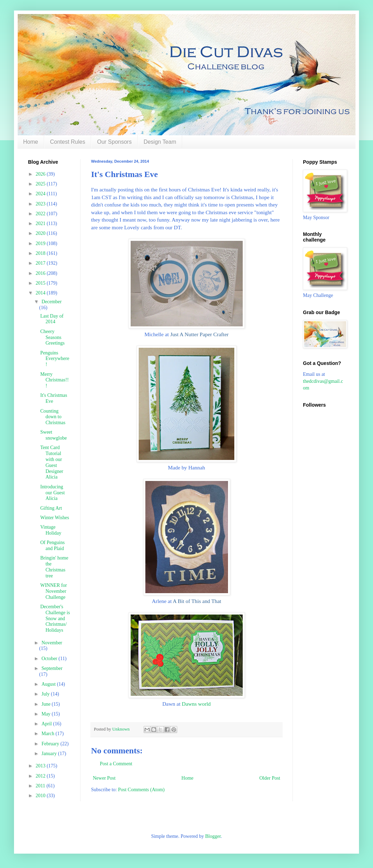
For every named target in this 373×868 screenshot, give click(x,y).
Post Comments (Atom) (141, 790)
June (46, 704)
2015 (41, 283)
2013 (41, 766)
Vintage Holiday (51, 530)
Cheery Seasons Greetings (52, 337)
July (46, 694)
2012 (41, 776)
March (48, 734)
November (52, 643)
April (47, 724)
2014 (41, 293)
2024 (41, 194)
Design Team (160, 142)
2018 (41, 253)
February (51, 744)
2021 (41, 223)
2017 (41, 263)
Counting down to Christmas (53, 417)
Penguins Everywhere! (55, 359)
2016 (41, 273)
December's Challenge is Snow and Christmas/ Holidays (55, 618)
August (49, 684)
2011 (41, 786)
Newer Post (104, 778)
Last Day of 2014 (52, 319)
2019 (41, 243)
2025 (41, 184)
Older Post (270, 778)
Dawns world (196, 704)
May (46, 714)
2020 (41, 233)
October (50, 659)
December (51, 302)
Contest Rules (68, 142)
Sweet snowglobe (54, 435)
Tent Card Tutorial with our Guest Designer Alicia (52, 462)
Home (31, 142)
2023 (41, 204)
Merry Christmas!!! (54, 380)
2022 (41, 214)
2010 (41, 796)
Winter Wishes (55, 518)
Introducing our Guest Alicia (53, 493)
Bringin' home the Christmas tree (54, 567)
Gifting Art (51, 508)
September (52, 668)
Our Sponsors (114, 142)
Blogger (213, 836)
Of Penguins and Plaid (53, 545)
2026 (41, 174)
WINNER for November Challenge (54, 591)
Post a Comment (116, 764)
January (50, 754)
